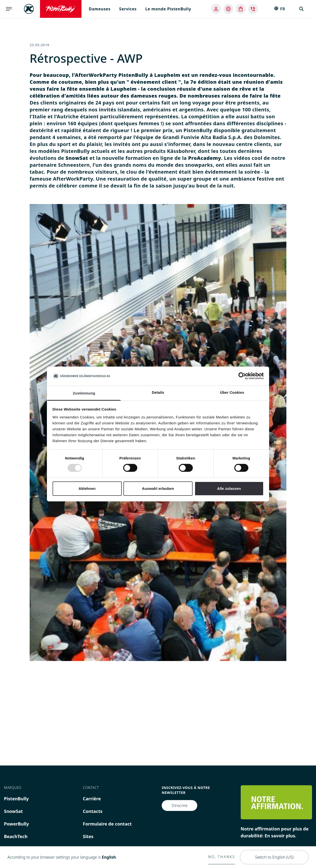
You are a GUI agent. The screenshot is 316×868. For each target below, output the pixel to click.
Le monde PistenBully (168, 9)
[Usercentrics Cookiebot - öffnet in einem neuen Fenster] (242, 376)
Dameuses (100, 9)
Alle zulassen (229, 488)
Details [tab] (158, 392)
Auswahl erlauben (158, 488)
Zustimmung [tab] (84, 393)
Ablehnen (87, 488)
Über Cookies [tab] (232, 392)
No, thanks (222, 857)
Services (128, 9)
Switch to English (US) (274, 857)
